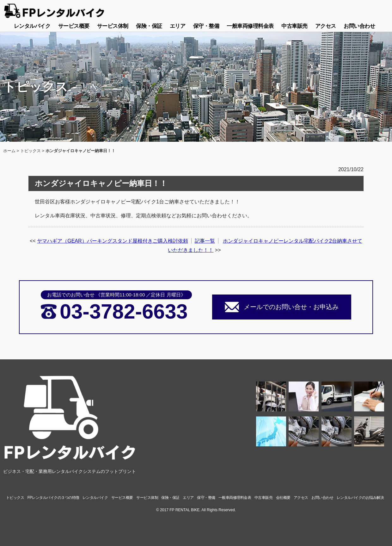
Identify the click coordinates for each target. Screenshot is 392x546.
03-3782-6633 (124, 311)
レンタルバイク (32, 26)
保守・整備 (206, 26)
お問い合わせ (359, 26)
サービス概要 (74, 26)
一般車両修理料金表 (250, 26)
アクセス (326, 26)
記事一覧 (205, 241)
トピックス (31, 151)
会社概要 (283, 498)
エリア (178, 26)
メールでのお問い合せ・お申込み (291, 307)
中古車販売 (294, 26)
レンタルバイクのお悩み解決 (360, 498)
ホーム (9, 151)
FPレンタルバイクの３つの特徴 (53, 498)
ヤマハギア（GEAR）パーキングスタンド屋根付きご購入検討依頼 (112, 241)
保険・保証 (149, 26)
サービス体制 (113, 26)
